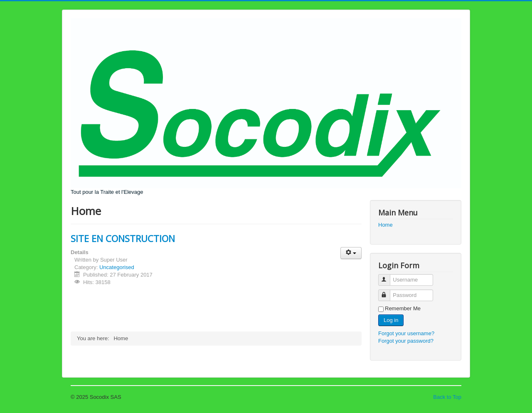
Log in (391, 320)
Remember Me (403, 308)
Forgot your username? (406, 333)
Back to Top (447, 397)
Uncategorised (117, 267)
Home (385, 225)
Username (388, 276)
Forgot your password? (406, 341)
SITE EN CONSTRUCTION (123, 238)
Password (388, 292)
